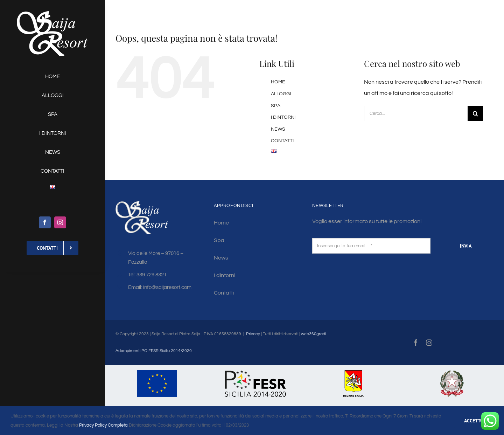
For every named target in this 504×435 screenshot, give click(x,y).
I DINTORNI (283, 117)
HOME (278, 82)
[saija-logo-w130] (52, 13)
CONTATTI (282, 141)
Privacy (253, 334)
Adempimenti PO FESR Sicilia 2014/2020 (154, 351)
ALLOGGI (281, 94)
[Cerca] (475, 113)
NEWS (278, 129)
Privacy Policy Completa (103, 425)
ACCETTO (474, 421)
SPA (276, 106)
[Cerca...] (416, 113)
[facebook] (45, 222)
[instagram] (60, 222)
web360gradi (313, 334)
